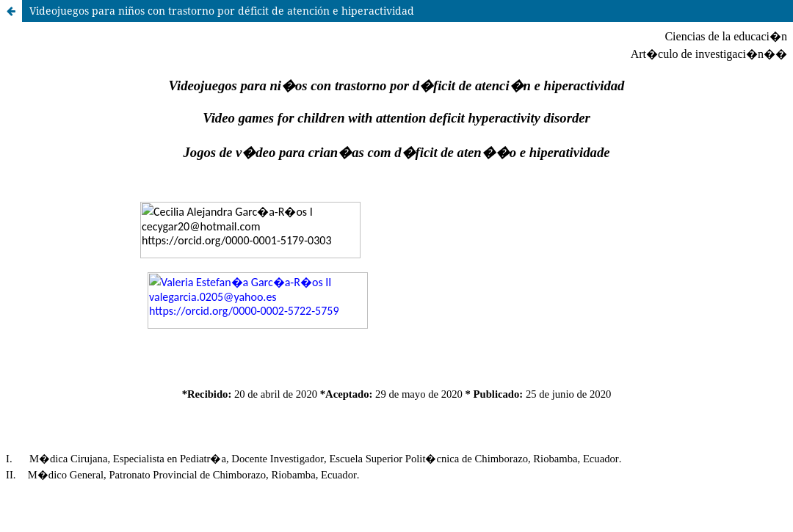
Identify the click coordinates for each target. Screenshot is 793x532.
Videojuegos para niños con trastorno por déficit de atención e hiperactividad (222, 11)
